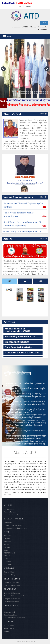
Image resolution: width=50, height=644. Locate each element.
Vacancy (7, 544)
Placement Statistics (17, 342)
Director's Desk (10, 612)
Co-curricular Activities (13, 525)
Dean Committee (10, 615)
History (7, 539)
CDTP (6, 559)
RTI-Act (7, 556)
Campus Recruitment (12, 599)
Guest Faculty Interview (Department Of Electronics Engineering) (22, 227)
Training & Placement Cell (14, 596)
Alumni (33, 27)
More (43, 114)
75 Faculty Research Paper (21, 337)
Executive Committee (12, 515)
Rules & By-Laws (10, 512)
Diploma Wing (9, 575)
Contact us (8, 564)
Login (44, 23)
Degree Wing (9, 572)
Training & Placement (12, 593)
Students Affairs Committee (15, 618)
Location (7, 562)
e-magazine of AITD (20, 27)
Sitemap (7, 547)
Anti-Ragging (42, 30)
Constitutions (9, 509)
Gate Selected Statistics (19, 347)
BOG (6, 609)
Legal (6, 550)
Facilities (7, 542)
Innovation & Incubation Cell (22, 353)
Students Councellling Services (16, 528)
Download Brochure (11, 602)
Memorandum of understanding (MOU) (18, 330)
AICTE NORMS (9, 553)
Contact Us (43, 27)
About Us (8, 536)
